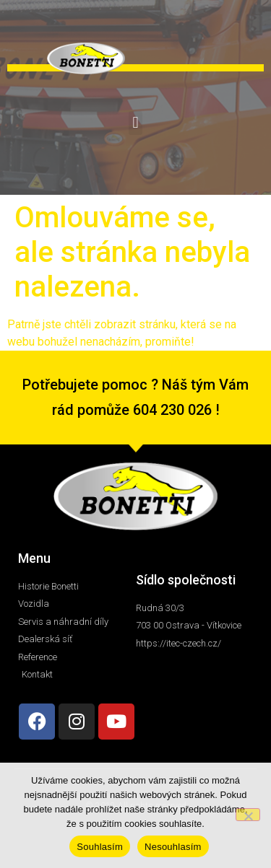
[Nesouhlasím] (248, 815)
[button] (135, 123)
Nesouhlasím (173, 847)
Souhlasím (100, 847)
